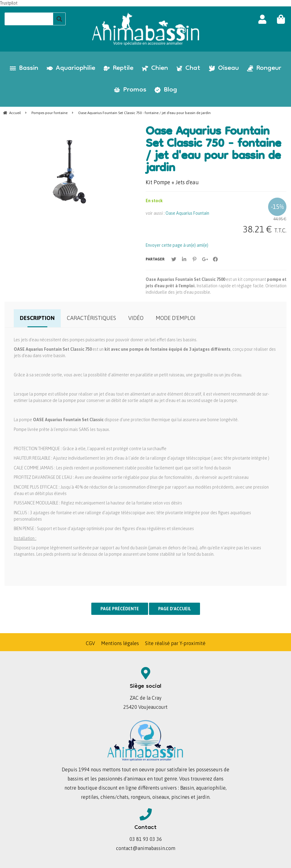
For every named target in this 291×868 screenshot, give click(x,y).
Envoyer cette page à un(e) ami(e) (177, 245)
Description (37, 318)
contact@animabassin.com (146, 848)
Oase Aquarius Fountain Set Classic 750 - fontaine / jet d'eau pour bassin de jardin (213, 151)
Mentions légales (120, 643)
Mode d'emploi (176, 318)
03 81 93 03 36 (146, 839)
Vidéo (136, 318)
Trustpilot (9, 3)
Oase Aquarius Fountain (187, 213)
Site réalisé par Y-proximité (175, 643)
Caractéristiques (91, 318)
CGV (90, 643)
